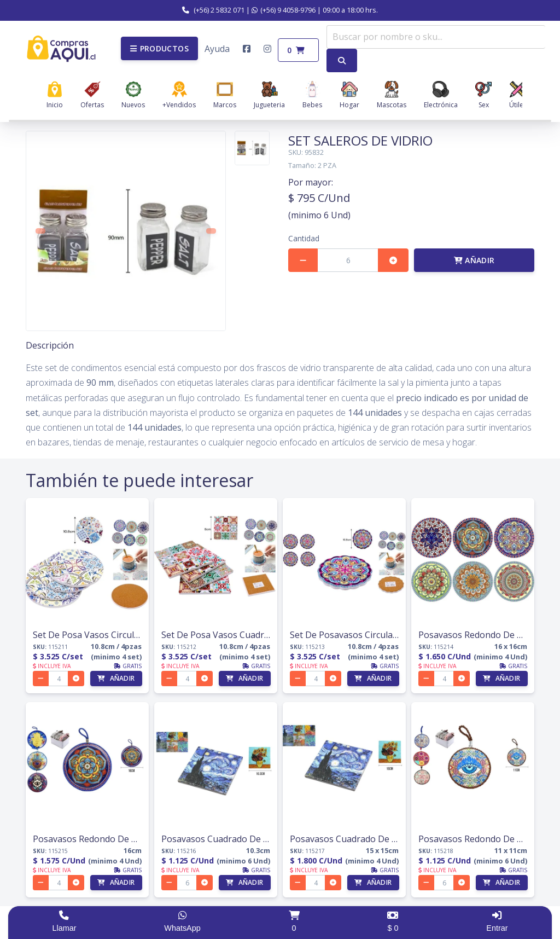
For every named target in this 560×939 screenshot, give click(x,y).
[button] (159, 48)
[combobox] (436, 37)
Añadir (474, 260)
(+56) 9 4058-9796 (284, 10)
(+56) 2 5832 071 (213, 10)
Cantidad (304, 238)
